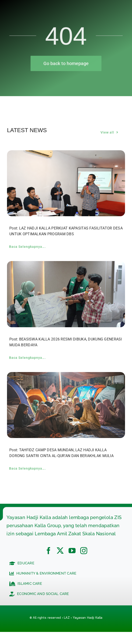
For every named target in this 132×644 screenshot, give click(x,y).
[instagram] (84, 551)
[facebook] (49, 551)
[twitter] (60, 551)
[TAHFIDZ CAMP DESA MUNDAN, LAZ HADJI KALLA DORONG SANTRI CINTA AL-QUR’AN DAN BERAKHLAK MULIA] (66, 376)
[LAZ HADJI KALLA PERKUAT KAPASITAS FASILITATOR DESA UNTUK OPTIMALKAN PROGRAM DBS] (66, 154)
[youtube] (72, 551)
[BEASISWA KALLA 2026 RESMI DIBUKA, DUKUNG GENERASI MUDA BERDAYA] (66, 265)
